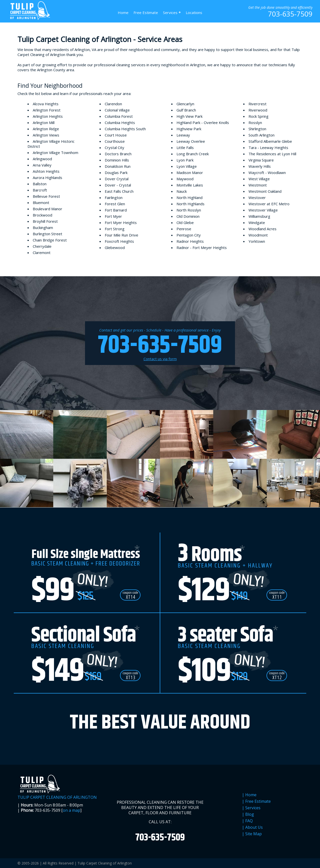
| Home (249, 795)
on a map (71, 810)
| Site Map (252, 834)
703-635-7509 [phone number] (290, 14)
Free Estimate (146, 12)
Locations (194, 12)
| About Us (252, 827)
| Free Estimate (256, 801)
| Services (251, 808)
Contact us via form (160, 359)
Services (172, 12)
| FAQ (247, 821)
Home (123, 12)
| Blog (248, 814)
